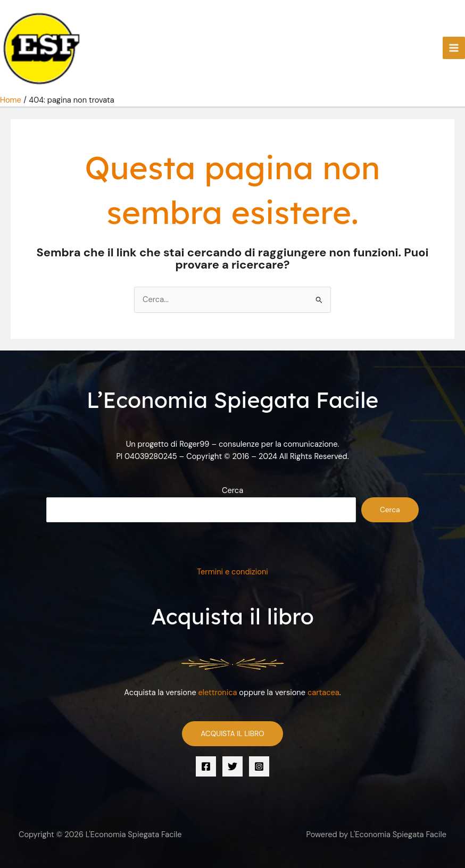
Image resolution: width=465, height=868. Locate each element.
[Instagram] (259, 766)
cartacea (323, 693)
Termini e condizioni (232, 572)
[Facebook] (206, 766)
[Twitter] (232, 766)
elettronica (218, 693)
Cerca (232, 491)
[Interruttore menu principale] (454, 48)
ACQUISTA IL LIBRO (232, 733)
